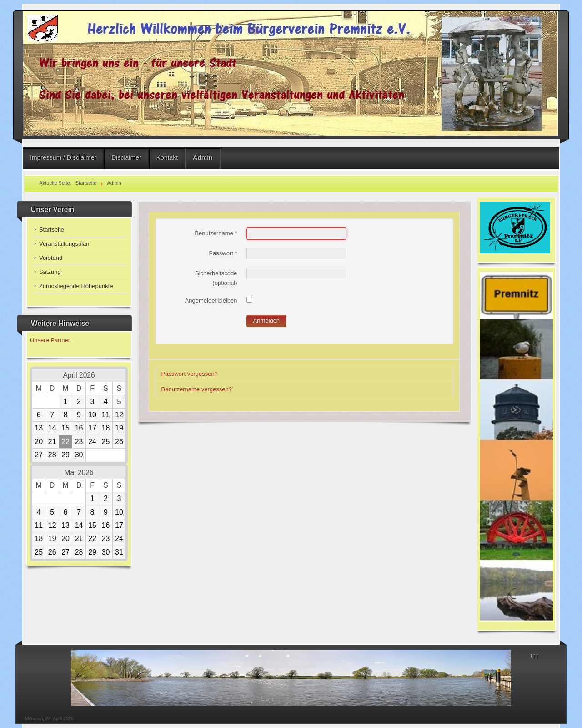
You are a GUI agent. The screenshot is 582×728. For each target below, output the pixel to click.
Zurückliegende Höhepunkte (76, 286)
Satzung (50, 272)
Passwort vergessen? (190, 374)
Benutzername (216, 233)
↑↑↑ (534, 655)
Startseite (52, 230)
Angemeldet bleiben (211, 301)
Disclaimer (126, 157)
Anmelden (267, 321)
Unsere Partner (50, 340)
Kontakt (167, 157)
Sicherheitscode (216, 273)
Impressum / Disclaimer (63, 157)
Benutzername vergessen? (197, 389)
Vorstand (51, 258)
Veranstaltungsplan (64, 244)
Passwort (223, 253)
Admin (203, 157)
